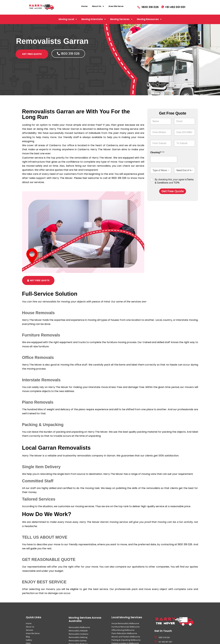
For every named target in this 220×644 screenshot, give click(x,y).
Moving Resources (149, 19)
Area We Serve (116, 6)
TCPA (176, 183)
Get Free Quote (173, 191)
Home (84, 6)
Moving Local (68, 19)
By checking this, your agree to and (174, 181)
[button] (98, 6)
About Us (98, 6)
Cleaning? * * (157, 152)
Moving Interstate (94, 19)
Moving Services (121, 19)
